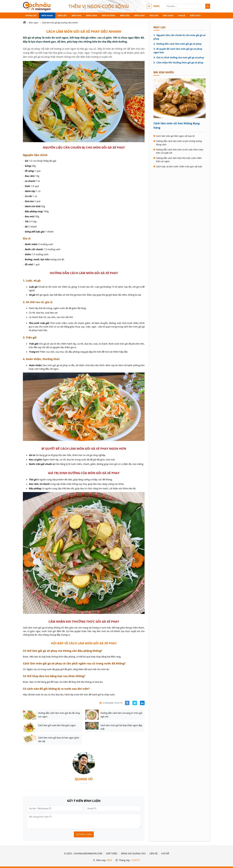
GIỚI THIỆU (112, 854)
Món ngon (47, 15)
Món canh (92, 15)
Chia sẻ (182, 15)
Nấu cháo (168, 15)
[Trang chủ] (24, 22)
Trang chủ (31, 15)
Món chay (139, 15)
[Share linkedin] (142, 703)
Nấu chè (154, 15)
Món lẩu (62, 15)
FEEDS (156, 6)
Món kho (76, 15)
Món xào (125, 15)
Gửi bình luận (84, 834)
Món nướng (108, 15)
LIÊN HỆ (153, 854)
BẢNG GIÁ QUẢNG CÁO (133, 854)
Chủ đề (165, 854)
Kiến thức (195, 15)
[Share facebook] (127, 703)
